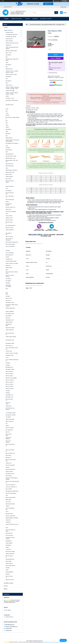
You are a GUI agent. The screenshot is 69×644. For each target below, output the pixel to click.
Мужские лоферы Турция (11, 51)
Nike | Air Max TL (9, 346)
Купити (56, 55)
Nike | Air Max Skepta (10, 244)
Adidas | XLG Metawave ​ (17, 438)
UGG (7, 188)
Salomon (8, 467)
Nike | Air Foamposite (10, 465)
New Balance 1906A (10, 343)
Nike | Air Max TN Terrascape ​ (16, 239)
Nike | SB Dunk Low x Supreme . (12, 409)
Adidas (7, 96)
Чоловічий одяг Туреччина (12, 34)
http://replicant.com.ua (10, 625)
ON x (7, 79)
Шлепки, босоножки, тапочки (12, 43)
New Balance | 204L (10, 303)
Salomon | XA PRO (10, 580)
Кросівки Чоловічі (10, 105)
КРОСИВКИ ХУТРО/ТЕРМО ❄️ (12, 143)
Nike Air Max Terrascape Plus (12, 242)
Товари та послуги (16, 19)
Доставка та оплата (46, 19)
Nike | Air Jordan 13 (10, 428)
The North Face (9, 259)
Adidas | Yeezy (9, 85)
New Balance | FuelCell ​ (17, 204)
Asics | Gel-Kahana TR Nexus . (16, 530)
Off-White (8, 251)
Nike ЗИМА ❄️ (9, 281)
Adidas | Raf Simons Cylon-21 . (15, 525)
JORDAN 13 (8, 522)
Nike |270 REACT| (9, 164)
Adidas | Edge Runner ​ (16, 309)
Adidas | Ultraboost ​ (16, 230)
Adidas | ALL (8, 266)
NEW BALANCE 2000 (10, 504)
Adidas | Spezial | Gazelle (11, 74)
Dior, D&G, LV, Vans (10, 98)
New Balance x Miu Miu (11, 415)
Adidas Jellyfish (9, 543)
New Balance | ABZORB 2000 (12, 491)
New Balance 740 (9, 397)
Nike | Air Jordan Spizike (11, 493)
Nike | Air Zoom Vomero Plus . (16, 460)
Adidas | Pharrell (9, 472)
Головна (6, 19)
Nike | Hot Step (9, 174)
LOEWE (7, 257)
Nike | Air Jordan (9, 220)
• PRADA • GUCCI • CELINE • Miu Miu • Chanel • (12, 72)
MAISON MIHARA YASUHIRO (12, 518)
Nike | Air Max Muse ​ (18, 435)
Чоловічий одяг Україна (11, 37)
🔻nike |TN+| (8, 549)
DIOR (7, 131)
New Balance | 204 (10, 320)
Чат (63, 640)
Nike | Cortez (8, 179)
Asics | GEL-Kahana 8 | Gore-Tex (12, 348)
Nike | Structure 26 (9, 255)
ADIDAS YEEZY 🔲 (10, 91)
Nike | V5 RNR (9, 489)
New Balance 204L (10, 355)
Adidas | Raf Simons (10, 554)
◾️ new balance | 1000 (10, 413)
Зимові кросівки (9, 39)
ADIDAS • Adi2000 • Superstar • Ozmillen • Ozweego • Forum (12, 88)
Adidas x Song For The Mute (12, 263)
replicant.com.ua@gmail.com (11, 627)
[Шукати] (56, 13)
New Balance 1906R (10, 369)
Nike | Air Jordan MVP (10, 516)
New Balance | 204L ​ (16, 341)
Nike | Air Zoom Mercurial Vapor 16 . (14, 482)
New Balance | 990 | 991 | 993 (12, 100)
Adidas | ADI (8, 209)
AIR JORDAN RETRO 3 (11, 226)
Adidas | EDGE (9, 268)
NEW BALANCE (9, 69)
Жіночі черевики (9, 41)
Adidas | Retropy (9, 177)
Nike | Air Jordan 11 (10, 389)
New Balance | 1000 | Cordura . (17, 538)
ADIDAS (7, 115)
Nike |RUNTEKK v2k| (10, 559)
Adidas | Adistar (9, 322)
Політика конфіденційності (59, 642)
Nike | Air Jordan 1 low (10, 207)
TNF (7, 423)
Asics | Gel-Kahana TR (10, 485)
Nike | (7, 168)
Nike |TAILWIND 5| (9, 572)
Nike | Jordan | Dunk (10, 172)
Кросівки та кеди (9, 32)
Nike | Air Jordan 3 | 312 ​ (16, 193)
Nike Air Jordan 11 (10, 371)
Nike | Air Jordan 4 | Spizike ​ (16, 181)
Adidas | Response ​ (17, 330)
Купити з (56, 58)
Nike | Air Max (9, 476)
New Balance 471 (9, 367)
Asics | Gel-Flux (9, 216)
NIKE (7, 152)
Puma (7, 109)
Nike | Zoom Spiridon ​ (18, 442)
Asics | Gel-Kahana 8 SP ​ (16, 445)
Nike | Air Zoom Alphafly (11, 211)
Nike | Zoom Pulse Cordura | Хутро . (15, 273)
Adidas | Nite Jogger (10, 419)
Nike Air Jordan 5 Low (10, 453)
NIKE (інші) (8, 134)
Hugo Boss (12, 293)
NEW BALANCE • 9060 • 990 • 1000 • (12, 60)
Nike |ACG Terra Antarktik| (11, 378)
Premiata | (8, 283)
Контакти (35, 19)
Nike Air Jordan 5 (9, 237)
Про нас (28, 19)
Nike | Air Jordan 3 (10, 386)
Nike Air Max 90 (9, 533)
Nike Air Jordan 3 (9, 376)
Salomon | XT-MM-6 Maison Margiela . (15, 479)
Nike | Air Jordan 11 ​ (17, 556)
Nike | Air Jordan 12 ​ (17, 400)
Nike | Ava (8, 318)
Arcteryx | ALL (9, 463)
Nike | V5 (8, 432)
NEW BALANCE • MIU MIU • (12, 170)
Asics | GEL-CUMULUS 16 (11, 487)
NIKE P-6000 (8, 500)
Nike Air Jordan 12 (10, 374)
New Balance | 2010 (10, 314)
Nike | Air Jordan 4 (10, 382)
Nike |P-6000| (8, 561)
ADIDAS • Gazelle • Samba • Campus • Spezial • (12, 93)
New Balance (8, 55)
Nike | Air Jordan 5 (10, 228)
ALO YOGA (8, 502)
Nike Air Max (8, 455)
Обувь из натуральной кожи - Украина (12, 48)
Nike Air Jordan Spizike (11, 497)
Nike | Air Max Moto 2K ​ (16, 334)
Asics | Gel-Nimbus (10, 253)
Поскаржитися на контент (48, 642)
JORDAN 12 (8, 520)
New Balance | (9, 191)
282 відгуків (57, 1)
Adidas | (7, 506)
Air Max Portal (9, 351)
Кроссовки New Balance (35, 25)
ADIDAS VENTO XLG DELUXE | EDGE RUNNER (12, 141)
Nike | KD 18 (8, 300)
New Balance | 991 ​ (18, 234)
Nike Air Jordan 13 (10, 421)
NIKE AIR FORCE (9, 514)
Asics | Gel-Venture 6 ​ (17, 197)
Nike (7, 57)
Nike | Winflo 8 (9, 316)
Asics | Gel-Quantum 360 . (17, 509)
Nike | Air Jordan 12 (10, 380)
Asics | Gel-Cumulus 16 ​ (16, 450)
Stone (7, 528)
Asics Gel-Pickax (9, 535)
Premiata (8, 568)
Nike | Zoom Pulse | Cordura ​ (16, 276)
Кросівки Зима (9, 150)
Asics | (7, 357)
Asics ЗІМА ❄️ (9, 279)
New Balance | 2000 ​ (18, 325)
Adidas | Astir (8, 406)
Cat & (7, 214)
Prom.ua (41, 641)
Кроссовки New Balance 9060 (49, 25)
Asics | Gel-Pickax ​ (19, 403)
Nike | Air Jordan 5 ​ (17, 223)
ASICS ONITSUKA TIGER (11, 261)
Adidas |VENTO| (9, 563)
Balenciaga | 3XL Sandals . (19, 286)
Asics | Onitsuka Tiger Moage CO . (15, 360)
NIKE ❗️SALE (9, 53)
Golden (7, 202)
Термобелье (8, 45)
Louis (7, 146)
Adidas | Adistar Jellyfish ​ (15, 337)
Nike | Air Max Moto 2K (10, 469)
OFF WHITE (8, 417)
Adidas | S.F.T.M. (9, 218)
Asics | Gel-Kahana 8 (10, 246)
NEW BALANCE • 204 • (11, 158)
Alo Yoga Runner (9, 430)
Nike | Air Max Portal (10, 328)
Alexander (8, 148)
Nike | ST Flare (9, 298)
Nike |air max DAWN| (10, 552)
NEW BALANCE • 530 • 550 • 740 (12, 161)
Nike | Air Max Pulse (10, 200)
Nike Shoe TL (9, 457)
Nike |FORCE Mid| (10, 166)
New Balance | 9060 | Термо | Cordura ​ (13, 305)
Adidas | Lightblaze (10, 311)
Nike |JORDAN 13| (10, 154)
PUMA (7, 570)
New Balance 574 (9, 395)
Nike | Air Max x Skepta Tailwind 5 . (14, 118)
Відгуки (6, 589)
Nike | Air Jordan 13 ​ (17, 577)
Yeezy (7, 63)
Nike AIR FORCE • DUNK (11, 156)
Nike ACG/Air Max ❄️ (10, 186)
